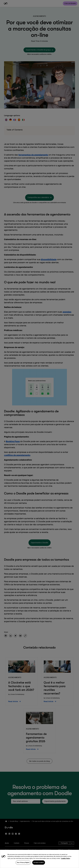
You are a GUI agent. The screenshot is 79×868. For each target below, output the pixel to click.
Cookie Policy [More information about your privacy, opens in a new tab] (66, 862)
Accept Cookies (39, 866)
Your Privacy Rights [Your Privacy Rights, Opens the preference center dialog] (23, 866)
